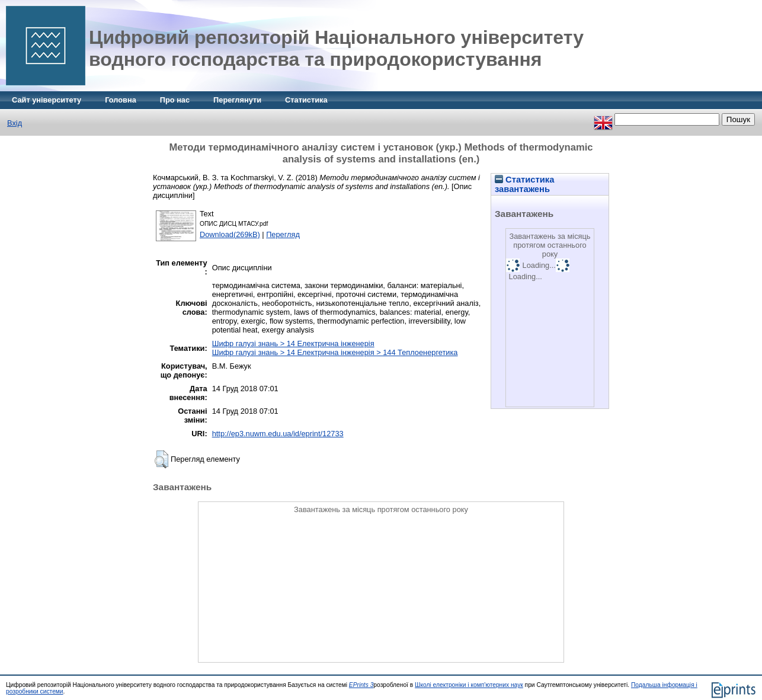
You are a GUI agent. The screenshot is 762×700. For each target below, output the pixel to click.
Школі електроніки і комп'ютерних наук (469, 685)
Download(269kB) (230, 234)
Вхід (15, 123)
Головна (121, 100)
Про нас (175, 100)
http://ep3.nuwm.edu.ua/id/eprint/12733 (278, 434)
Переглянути (237, 100)
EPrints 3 (361, 685)
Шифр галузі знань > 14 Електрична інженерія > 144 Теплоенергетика (335, 352)
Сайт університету (47, 100)
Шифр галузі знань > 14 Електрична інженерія (293, 343)
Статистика (306, 100)
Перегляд (283, 234)
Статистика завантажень (524, 184)
